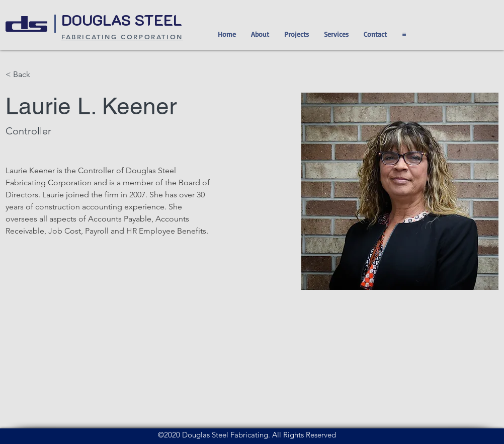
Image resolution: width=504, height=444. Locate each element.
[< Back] (25, 75)
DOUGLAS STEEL (124, 20)
